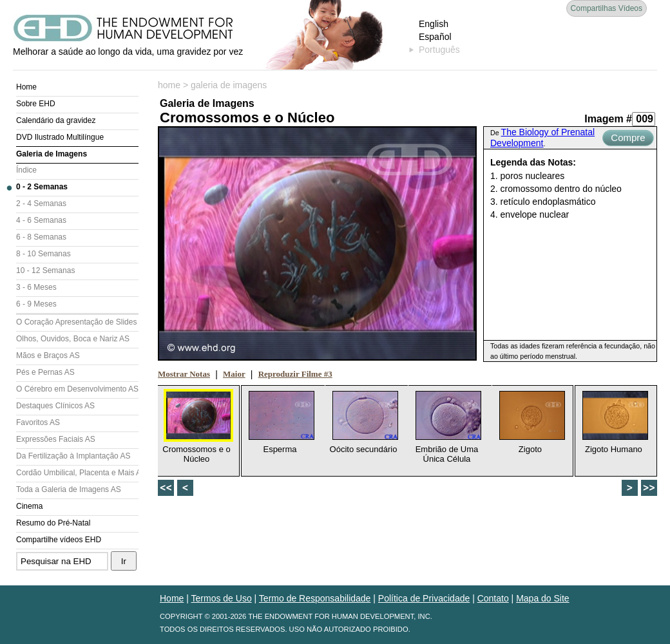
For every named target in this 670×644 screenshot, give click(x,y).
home (169, 85)
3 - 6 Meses (36, 287)
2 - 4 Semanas (41, 204)
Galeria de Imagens (52, 154)
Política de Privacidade (424, 598)
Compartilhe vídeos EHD (59, 540)
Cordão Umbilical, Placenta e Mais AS (77, 473)
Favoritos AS (38, 422)
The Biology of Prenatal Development (542, 137)
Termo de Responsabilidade (315, 598)
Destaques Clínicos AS (55, 406)
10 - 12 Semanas (45, 270)
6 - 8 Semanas (41, 237)
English (434, 24)
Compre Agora (628, 139)
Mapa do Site (543, 598)
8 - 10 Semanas (43, 254)
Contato (493, 598)
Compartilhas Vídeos (607, 8)
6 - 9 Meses (36, 304)
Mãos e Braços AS (48, 355)
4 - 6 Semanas (41, 220)
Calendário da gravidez (56, 120)
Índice (26, 170)
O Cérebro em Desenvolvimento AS (77, 389)
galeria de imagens (229, 85)
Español (435, 37)
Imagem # (608, 119)
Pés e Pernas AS (45, 372)
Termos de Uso (222, 598)
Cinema (29, 506)
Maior (234, 374)
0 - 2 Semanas (42, 187)
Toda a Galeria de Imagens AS (69, 489)
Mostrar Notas (184, 374)
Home (26, 87)
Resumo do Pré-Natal (53, 523)
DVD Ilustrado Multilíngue (60, 137)
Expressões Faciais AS (56, 439)
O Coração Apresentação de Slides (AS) (77, 322)
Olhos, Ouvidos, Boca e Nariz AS (73, 339)
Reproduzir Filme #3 (295, 374)
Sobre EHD (36, 104)
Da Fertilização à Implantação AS (73, 456)
